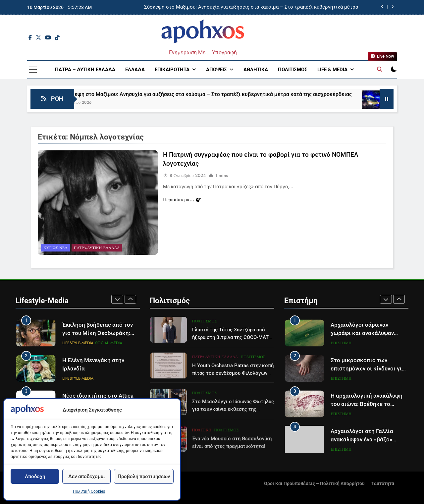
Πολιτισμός (293, 70)
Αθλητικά (256, 70)
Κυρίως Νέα (55, 250)
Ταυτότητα (383, 484)
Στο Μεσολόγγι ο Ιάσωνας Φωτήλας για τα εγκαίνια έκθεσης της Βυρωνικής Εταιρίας (233, 437)
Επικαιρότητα (172, 70)
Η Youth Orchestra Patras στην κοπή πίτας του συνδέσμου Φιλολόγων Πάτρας (233, 399)
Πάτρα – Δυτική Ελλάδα (85, 70)
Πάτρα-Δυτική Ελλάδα (97, 250)
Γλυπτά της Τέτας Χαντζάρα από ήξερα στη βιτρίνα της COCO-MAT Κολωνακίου (230, 358)
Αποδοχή (35, 476)
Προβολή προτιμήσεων (144, 476)
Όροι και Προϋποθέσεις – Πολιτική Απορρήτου (314, 484)
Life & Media (332, 70)
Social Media (109, 343)
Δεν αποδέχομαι (87, 476)
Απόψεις (216, 70)
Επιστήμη (341, 343)
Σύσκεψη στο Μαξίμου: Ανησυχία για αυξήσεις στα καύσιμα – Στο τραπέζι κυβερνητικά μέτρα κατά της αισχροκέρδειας (251, 7)
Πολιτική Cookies (89, 491)
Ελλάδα (135, 70)
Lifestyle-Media (78, 343)
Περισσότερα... (182, 201)
